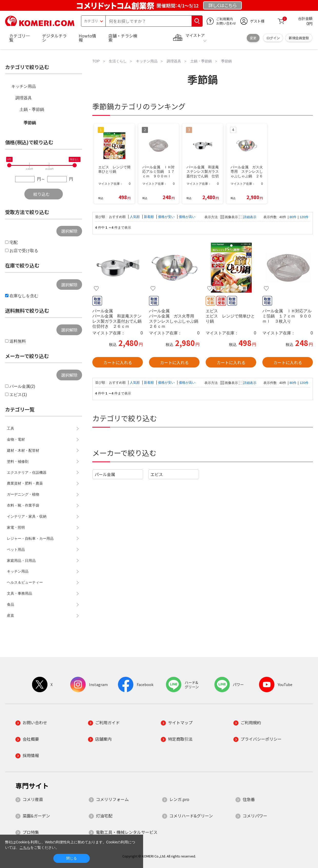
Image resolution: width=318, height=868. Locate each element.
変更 (253, 38)
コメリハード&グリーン (191, 816)
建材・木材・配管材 (23, 450)
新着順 (149, 217)
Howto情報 (87, 38)
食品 (11, 604)
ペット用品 (16, 549)
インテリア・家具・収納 (27, 516)
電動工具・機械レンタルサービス (127, 832)
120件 (304, 217)
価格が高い (187, 217)
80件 (293, 217)
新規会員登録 (299, 38)
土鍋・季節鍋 (32, 109)
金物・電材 (16, 439)
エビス (157, 474)
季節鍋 (30, 123)
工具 (11, 428)
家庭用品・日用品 (21, 561)
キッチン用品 (24, 86)
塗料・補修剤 (18, 461)
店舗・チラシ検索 (123, 38)
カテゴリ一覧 (19, 38)
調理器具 (24, 98)
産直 (11, 615)
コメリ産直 (33, 799)
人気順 (135, 217)
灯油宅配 (104, 816)
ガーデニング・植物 (23, 494)
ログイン (273, 38)
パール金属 (105, 474)
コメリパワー (255, 816)
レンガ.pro (179, 799)
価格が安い (167, 217)
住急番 (249, 799)
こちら (25, 847)
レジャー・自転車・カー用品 (30, 538)
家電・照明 (16, 527)
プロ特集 (31, 832)
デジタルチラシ (54, 38)
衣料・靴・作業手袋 (23, 505)
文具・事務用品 (19, 593)
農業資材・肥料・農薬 (25, 483)
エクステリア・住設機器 (27, 472)
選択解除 (69, 231)
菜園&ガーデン (36, 816)
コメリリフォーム (112, 799)
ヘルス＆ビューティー (25, 582)
